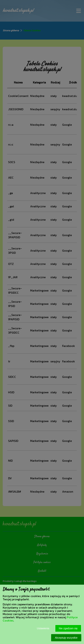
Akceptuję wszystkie (66, 638)
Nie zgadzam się (68, 628)
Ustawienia (43, 628)
